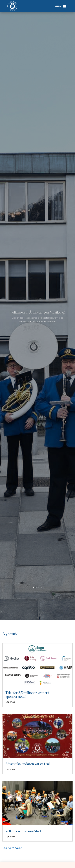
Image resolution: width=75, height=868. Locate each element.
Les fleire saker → (14, 848)
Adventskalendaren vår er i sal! (28, 764)
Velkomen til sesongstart (23, 831)
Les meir (10, 702)
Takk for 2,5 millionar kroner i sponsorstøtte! (27, 695)
